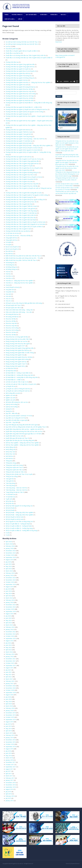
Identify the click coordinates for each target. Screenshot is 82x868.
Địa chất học (9, 251)
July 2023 (8, 616)
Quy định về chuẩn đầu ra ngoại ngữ (16, 420)
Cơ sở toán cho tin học (12, 233)
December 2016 (11, 783)
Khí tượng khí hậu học (12, 314)
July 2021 (8, 670)
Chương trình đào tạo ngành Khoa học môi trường (21, 94)
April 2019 (9, 731)
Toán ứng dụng (10, 483)
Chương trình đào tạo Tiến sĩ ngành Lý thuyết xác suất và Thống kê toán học (29, 188)
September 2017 (11, 767)
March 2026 (9, 544)
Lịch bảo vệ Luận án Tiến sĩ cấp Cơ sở (17, 382)
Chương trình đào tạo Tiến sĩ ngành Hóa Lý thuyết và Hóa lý (24, 177)
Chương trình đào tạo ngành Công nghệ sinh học (20, 67)
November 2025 (11, 553)
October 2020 (10, 690)
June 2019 (9, 726)
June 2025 (9, 564)
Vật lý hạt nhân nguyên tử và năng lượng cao (19, 506)
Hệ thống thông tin (11, 267)
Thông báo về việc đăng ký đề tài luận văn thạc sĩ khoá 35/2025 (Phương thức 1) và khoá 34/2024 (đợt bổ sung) (67, 174)
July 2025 (8, 562)
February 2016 (10, 796)
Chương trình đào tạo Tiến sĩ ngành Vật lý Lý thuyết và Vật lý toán (25, 222)
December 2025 (11, 551)
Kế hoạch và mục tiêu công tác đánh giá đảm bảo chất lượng (24, 303)
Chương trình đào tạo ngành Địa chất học (18, 73)
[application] (67, 77)
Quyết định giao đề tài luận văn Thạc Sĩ (17, 438)
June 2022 (9, 645)
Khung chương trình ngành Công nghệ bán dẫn (19, 348)
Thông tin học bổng (11, 476)
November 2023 (11, 607)
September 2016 (11, 787)
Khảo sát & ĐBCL (10, 19)
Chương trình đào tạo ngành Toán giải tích (18, 134)
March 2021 (9, 679)
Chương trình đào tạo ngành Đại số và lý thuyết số (21, 71)
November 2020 (11, 688)
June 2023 (9, 618)
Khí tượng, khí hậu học (12, 317)
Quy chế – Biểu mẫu (12, 413)
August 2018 (10, 749)
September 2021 (11, 665)
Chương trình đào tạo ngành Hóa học (17, 80)
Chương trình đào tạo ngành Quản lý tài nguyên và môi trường (24, 112)
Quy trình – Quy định (12, 422)
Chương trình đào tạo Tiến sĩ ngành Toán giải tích (20, 208)
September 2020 (11, 692)
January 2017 (10, 780)
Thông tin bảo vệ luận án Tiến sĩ (15, 472)
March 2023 (9, 625)
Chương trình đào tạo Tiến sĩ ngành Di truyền (19, 166)
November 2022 (11, 634)
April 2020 (9, 704)
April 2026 (9, 542)
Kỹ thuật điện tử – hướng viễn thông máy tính (19, 375)
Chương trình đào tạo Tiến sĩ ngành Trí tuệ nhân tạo (21, 213)
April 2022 (9, 650)
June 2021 (9, 672)
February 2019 (10, 735)
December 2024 (11, 578)
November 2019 (11, 715)
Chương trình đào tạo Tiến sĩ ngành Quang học (20, 197)
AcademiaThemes (75, 864)
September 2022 (11, 638)
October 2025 (10, 555)
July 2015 (8, 798)
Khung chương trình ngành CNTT (15, 346)
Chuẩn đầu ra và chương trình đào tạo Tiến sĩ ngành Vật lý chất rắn (26, 55)
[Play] (58, 81)
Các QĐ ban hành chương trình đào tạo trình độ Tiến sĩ (22, 44)
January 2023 (10, 629)
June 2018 (9, 753)
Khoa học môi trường (12, 328)
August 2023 (10, 614)
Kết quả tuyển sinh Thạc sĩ (14, 305)
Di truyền (8, 242)
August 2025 (10, 560)
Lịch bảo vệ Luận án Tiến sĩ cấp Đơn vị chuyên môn (21, 384)
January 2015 (10, 801)
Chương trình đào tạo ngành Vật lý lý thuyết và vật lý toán (23, 148)
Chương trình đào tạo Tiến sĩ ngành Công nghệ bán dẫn (22, 161)
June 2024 (9, 591)
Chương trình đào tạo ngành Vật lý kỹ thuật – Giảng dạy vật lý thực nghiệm (28, 145)
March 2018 (9, 758)
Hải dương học (10, 263)
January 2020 (10, 710)
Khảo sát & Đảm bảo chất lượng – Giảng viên (19, 310)
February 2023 (10, 627)
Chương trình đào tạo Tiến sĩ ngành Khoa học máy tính (22, 184)
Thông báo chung (11, 463)
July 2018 (8, 751)
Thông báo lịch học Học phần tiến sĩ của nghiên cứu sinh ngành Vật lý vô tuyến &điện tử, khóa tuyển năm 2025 (67, 149)
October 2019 (10, 717)
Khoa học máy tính (11, 323)
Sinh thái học (9, 456)
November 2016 (11, 785)
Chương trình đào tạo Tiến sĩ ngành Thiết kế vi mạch (21, 206)
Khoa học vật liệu (11, 335)
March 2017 (9, 776)
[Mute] (74, 81)
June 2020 (9, 699)
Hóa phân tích (10, 290)
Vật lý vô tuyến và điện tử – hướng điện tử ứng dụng (21, 530)
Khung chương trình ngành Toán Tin (16, 364)
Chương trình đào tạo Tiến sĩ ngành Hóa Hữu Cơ (20, 175)
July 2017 (8, 771)
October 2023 (10, 609)
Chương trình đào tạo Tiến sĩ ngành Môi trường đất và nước (24, 193)
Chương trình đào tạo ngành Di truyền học (18, 69)
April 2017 (9, 774)
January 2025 (10, 575)
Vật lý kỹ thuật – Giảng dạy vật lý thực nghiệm (19, 512)
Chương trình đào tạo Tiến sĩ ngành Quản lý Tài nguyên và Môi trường (27, 195)
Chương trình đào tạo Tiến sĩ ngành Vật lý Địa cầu (20, 217)
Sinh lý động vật (10, 447)
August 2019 (10, 722)
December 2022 (11, 632)
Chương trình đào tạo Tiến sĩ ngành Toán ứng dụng (21, 211)
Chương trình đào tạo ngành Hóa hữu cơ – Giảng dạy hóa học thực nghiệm (28, 82)
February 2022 (10, 654)
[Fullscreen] (77, 81)
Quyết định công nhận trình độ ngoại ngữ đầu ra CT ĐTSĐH (23, 434)
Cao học (8, 46)
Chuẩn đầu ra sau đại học (13, 53)
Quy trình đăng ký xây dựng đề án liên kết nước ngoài (22, 425)
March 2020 (9, 706)
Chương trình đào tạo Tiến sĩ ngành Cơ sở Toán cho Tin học (23, 159)
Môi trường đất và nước (13, 393)
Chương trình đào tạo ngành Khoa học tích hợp (20, 96)
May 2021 (9, 674)
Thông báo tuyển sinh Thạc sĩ (14, 467)
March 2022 (9, 652)
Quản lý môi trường (11, 404)
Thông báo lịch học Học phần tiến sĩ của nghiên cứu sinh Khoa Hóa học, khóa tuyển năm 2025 (67, 168)
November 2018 (11, 742)
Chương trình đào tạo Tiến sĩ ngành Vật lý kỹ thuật (21, 220)
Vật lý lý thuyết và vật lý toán (14, 519)
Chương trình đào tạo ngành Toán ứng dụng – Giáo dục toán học (25, 139)
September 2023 (11, 611)
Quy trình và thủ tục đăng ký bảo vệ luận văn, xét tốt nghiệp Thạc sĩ (26, 427)
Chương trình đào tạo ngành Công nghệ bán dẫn (20, 64)
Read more (59, 42)
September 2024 (11, 584)
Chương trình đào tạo (12, 62)
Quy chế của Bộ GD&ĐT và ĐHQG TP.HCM (19, 416)
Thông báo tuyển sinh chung (14, 465)
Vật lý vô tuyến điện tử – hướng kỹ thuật (18, 524)
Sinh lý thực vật (10, 452)
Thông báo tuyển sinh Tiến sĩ (14, 470)
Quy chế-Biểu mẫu (31, 15)
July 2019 (8, 724)
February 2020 (10, 708)
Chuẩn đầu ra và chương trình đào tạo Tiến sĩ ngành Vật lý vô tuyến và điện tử (29, 58)
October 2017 (10, 765)
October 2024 (10, 582)
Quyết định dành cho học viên (14, 436)
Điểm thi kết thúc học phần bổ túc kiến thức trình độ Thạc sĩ (23, 256)
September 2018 (11, 746)
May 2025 (9, 566)
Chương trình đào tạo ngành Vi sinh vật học (19, 157)
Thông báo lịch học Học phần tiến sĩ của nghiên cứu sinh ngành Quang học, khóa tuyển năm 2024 (67, 143)
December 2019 (11, 713)
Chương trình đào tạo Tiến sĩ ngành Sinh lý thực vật (21, 202)
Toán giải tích (10, 479)
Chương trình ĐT (17, 15)
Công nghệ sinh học (11, 238)
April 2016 (9, 794)
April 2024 (9, 596)
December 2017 (11, 762)
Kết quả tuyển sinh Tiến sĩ (13, 308)
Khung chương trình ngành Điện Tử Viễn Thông (20, 353)
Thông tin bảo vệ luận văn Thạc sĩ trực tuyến (19, 474)
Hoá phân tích (10, 292)
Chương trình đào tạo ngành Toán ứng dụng (19, 136)
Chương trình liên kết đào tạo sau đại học (18, 231)
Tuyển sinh (44, 15)
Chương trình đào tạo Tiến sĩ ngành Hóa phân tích (21, 179)
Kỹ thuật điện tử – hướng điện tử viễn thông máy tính (22, 377)
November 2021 (11, 661)
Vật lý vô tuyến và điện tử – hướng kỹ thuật (19, 526)
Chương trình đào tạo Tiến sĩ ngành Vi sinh (18, 229)
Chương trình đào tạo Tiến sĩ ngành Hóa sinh (19, 181)
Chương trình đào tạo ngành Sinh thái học (18, 130)
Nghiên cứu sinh (10, 395)
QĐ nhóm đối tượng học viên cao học (17, 402)
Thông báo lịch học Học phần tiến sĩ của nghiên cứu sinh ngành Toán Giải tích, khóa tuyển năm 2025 (67, 162)
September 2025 (11, 557)
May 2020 (9, 701)
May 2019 (9, 728)
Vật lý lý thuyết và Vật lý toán (14, 517)
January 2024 (10, 602)
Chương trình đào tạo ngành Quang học (17, 114)
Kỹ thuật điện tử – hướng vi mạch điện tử (18, 373)
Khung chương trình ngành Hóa (15, 355)
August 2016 (10, 789)
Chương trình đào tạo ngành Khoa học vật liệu (19, 98)
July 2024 (8, 589)
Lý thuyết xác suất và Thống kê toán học (18, 389)
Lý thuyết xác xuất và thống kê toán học (18, 391)
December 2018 (11, 740)
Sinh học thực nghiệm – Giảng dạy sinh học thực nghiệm (22, 443)
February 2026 (10, 546)
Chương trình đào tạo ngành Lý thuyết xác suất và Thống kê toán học (26, 109)
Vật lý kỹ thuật (10, 508)
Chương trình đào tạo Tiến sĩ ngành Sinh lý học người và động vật (25, 199)
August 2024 (10, 587)
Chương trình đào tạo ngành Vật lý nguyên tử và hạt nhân (23, 150)
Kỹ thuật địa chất (11, 368)
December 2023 (11, 605)
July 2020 (8, 697)
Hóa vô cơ (9, 299)
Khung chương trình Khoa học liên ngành (18, 344)
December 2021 (11, 659)
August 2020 (10, 695)
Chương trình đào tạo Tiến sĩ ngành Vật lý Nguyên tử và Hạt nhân (25, 224)
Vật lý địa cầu (10, 501)
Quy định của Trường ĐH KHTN (15, 418)
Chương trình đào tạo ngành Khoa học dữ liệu (19, 89)
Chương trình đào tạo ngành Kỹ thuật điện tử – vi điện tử (23, 107)
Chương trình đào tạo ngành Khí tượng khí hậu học (21, 87)
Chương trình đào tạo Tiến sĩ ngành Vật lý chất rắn (21, 215)
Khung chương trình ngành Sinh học (16, 362)
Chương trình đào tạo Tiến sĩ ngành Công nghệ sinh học (22, 163)
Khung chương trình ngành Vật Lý (16, 366)
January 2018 (10, 760)
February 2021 (10, 681)
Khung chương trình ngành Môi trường (17, 359)
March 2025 (9, 571)
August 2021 (10, 668)
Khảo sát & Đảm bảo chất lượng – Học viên (19, 312)
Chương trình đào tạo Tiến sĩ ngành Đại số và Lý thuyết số (23, 168)
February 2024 (10, 600)
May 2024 (9, 593)
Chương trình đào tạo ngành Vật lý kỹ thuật (19, 143)
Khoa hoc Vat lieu (11, 332)
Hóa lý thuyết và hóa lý (13, 287)
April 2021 (9, 677)
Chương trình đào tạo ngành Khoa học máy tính (20, 91)
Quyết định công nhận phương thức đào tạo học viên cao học (24, 431)
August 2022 (10, 641)
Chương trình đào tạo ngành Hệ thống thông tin (20, 78)
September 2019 (11, 719)
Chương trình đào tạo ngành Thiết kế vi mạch (19, 132)
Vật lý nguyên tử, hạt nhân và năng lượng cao (19, 521)
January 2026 (10, 548)
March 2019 (9, 733)
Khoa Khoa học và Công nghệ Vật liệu (17, 337)
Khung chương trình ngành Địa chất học (17, 350)
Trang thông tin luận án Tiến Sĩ (15, 492)
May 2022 (9, 647)
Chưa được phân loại (12, 49)
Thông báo (54, 15)
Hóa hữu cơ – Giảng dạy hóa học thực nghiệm (19, 281)
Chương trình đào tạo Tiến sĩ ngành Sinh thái (19, 204)
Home (7, 15)
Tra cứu (63, 15)
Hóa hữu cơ (9, 276)
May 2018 (9, 756)
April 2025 (9, 569)
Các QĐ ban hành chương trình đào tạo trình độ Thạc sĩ (22, 42)
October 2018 (10, 744)
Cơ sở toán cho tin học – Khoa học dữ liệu (18, 235)
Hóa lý (8, 285)
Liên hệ (20, 19)
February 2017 (10, 778)
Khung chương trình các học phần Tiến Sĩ (18, 339)
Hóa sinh (8, 294)
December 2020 (11, 686)
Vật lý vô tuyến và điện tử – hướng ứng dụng (19, 528)
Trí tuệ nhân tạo (10, 494)
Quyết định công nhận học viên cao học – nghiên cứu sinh (23, 429)
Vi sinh (8, 533)
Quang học (9, 409)
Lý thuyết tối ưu (10, 386)
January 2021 (10, 683)
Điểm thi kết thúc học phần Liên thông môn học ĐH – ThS (23, 258)
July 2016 (8, 792)
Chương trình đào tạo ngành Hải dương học (19, 76)
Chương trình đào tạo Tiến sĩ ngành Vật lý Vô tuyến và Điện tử (24, 226)
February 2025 (10, 573)
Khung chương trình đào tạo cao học (17, 341)
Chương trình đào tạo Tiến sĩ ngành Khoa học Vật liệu (22, 186)
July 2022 (8, 643)
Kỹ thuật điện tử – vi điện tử (14, 380)
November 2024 (11, 580)
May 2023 (9, 620)
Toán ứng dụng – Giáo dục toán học (16, 488)
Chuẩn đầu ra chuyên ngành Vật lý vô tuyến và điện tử (22, 51)
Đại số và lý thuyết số (12, 247)
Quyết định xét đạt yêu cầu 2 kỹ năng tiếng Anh (20, 440)
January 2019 (10, 737)
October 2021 (10, 663)
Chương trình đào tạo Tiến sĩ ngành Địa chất (19, 170)
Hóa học (8, 272)
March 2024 (9, 598)
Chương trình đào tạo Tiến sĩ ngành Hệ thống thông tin (22, 172)
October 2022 (10, 636)
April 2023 (9, 623)
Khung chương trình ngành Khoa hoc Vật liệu (19, 357)
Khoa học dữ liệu (11, 319)
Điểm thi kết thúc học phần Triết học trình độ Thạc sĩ (21, 260)
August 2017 (10, 769)
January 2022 (10, 656)
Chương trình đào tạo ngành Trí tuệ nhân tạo (19, 141)
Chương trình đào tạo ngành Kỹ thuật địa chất (19, 100)
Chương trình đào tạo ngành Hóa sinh (17, 85)
